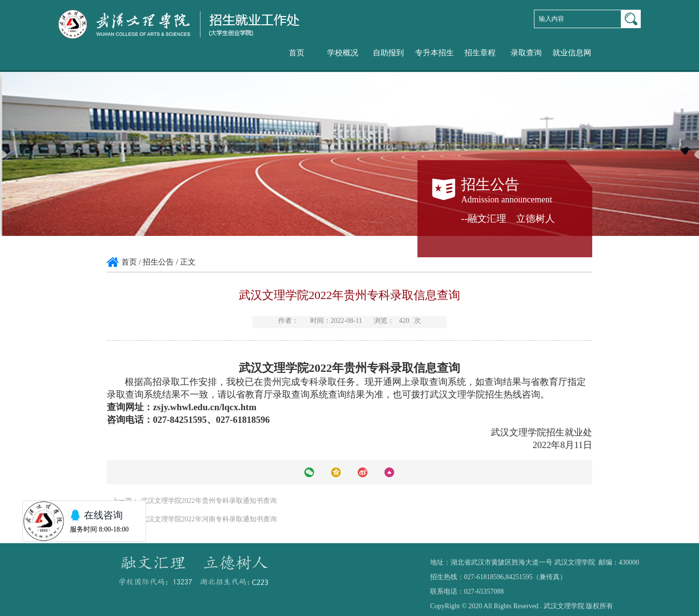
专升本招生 (434, 53)
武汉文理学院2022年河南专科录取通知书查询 (209, 519)
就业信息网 (572, 53)
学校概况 (343, 53)
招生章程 (480, 53)
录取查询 (526, 53)
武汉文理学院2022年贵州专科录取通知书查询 (209, 501)
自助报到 (388, 53)
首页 (297, 53)
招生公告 (158, 262)
